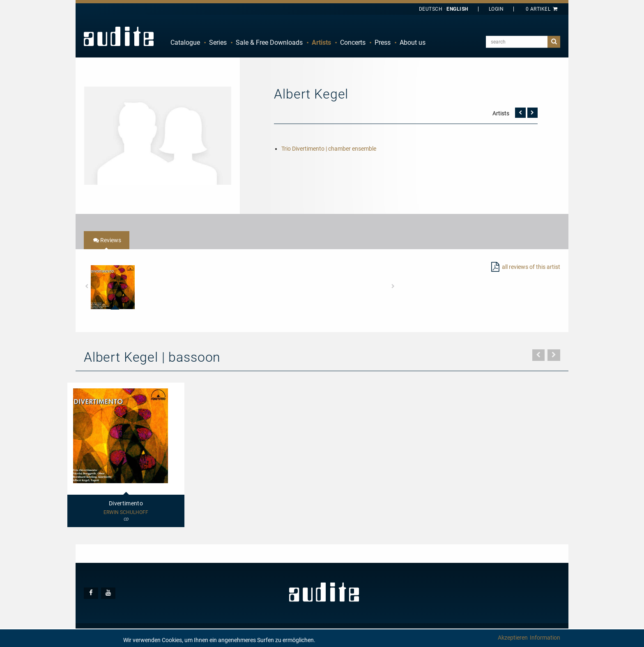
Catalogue (185, 42)
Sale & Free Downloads (269, 42)
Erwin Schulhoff (126, 513)
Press (383, 42)
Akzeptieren (513, 638)
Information (545, 638)
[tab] (107, 240)
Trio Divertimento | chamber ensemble (329, 149)
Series (218, 42)
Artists (321, 42)
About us (413, 42)
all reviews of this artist (531, 267)
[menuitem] (185, 43)
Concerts (353, 42)
